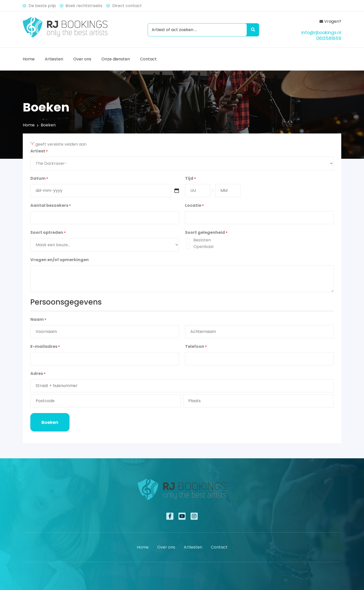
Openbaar (204, 247)
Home (29, 59)
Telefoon (196, 347)
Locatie (194, 206)
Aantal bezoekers (51, 206)
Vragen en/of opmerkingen (60, 260)
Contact (148, 59)
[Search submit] (252, 30)
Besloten (202, 240)
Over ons (82, 59)
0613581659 (329, 38)
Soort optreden (48, 233)
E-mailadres (45, 347)
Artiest (39, 151)
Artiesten (54, 59)
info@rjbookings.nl (321, 33)
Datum (39, 179)
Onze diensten (116, 59)
